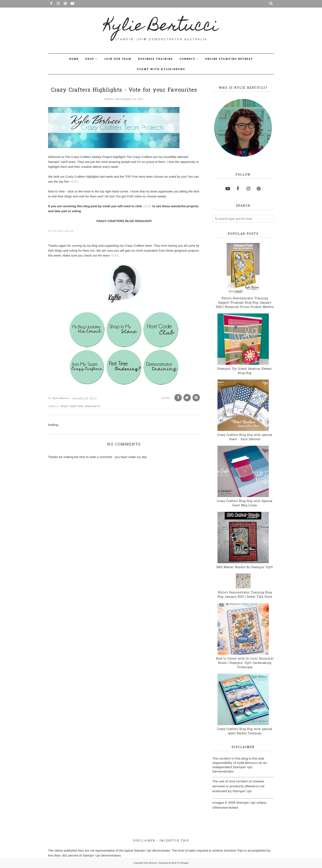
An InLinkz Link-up (61, 231)
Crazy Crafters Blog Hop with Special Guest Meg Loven (245, 503)
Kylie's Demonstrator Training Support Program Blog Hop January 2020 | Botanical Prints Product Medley (245, 303)
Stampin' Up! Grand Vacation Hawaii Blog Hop (245, 371)
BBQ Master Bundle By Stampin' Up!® (245, 567)
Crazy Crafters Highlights (80, 406)
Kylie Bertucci (161, 27)
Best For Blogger (180, 863)
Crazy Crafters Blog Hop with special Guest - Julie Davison (245, 437)
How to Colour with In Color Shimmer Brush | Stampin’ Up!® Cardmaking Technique (245, 663)
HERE (74, 181)
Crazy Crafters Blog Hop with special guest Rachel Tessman (245, 731)
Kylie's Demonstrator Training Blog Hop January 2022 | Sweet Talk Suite (245, 595)
